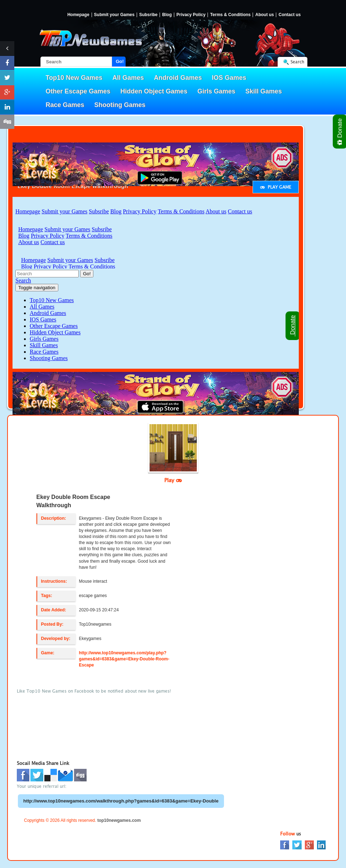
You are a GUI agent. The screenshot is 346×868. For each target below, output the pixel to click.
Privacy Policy (191, 15)
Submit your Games (114, 15)
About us (264, 15)
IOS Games (229, 78)
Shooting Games (120, 105)
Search (297, 62)
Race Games (65, 105)
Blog (167, 15)
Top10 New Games (74, 78)
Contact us (289, 15)
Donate (340, 132)
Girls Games (216, 91)
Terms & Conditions (230, 15)
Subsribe (148, 15)
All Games (128, 78)
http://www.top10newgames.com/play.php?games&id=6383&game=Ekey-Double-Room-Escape (124, 659)
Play (173, 480)
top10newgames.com (119, 820)
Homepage (78, 15)
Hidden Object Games (154, 91)
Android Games (178, 78)
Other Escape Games (78, 91)
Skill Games (264, 91)
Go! (120, 61)
